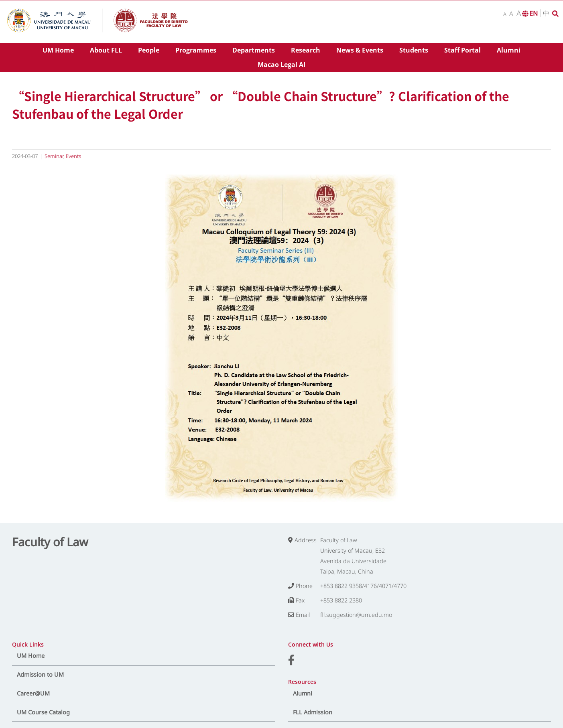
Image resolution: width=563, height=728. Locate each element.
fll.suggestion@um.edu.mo (356, 615)
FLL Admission (313, 712)
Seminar (54, 156)
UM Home (31, 656)
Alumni (303, 693)
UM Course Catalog (43, 712)
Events (73, 156)
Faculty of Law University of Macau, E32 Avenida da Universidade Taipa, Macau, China (353, 556)
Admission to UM (40, 674)
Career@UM (33, 693)
